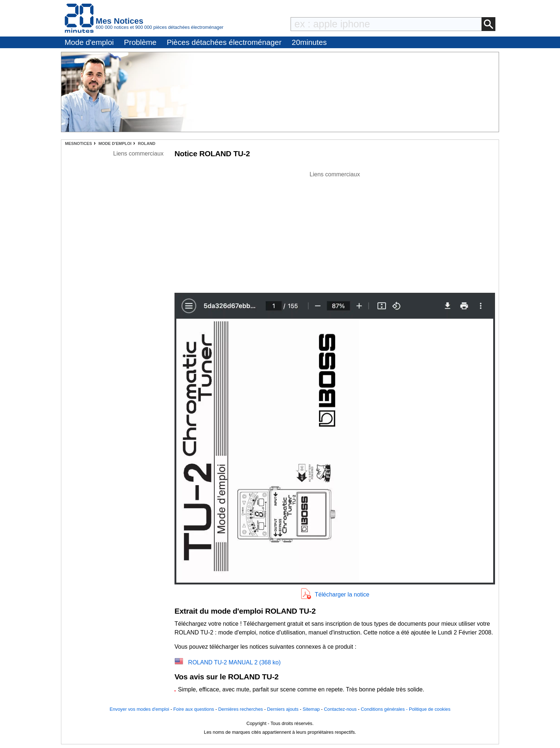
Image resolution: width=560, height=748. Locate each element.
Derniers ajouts (283, 709)
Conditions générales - (385, 709)
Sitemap (311, 709)
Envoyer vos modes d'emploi (139, 709)
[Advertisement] (335, 230)
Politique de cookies (430, 709)
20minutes (309, 42)
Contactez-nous (340, 709)
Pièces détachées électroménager (224, 42)
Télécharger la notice (342, 594)
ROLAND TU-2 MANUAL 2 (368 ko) (234, 662)
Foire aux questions (194, 709)
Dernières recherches (241, 709)
